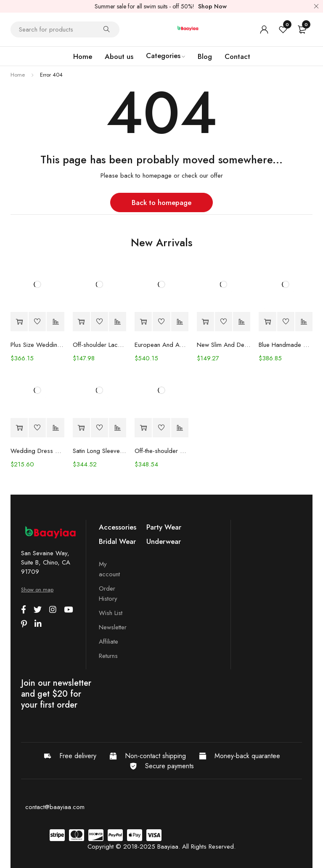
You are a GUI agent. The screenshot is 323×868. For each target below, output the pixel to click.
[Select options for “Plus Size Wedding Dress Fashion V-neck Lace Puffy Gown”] (19, 322)
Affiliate (109, 642)
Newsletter (113, 627)
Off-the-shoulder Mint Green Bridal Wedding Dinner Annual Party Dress (161, 451)
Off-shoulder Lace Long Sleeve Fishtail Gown (100, 345)
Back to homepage (161, 202)
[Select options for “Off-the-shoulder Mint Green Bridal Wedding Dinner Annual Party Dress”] (143, 428)
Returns (108, 656)
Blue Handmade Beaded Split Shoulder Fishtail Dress (286, 345)
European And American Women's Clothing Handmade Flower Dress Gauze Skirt (161, 345)
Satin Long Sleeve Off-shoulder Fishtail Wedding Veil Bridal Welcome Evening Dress (100, 451)
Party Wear (164, 527)
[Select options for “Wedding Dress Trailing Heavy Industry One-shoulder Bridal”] (19, 428)
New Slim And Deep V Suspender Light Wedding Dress (224, 345)
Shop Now (212, 6)
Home (18, 75)
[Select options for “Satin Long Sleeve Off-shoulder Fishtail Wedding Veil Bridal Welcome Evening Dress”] (81, 428)
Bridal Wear (117, 541)
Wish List (111, 613)
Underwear (164, 541)
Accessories (118, 527)
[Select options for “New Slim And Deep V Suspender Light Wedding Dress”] (205, 322)
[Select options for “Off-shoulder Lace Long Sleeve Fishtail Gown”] (81, 322)
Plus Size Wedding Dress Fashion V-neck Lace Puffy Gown (37, 345)
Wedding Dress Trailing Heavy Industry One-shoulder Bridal (37, 451)
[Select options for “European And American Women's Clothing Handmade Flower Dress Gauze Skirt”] (143, 322)
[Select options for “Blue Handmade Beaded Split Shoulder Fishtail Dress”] (267, 322)
